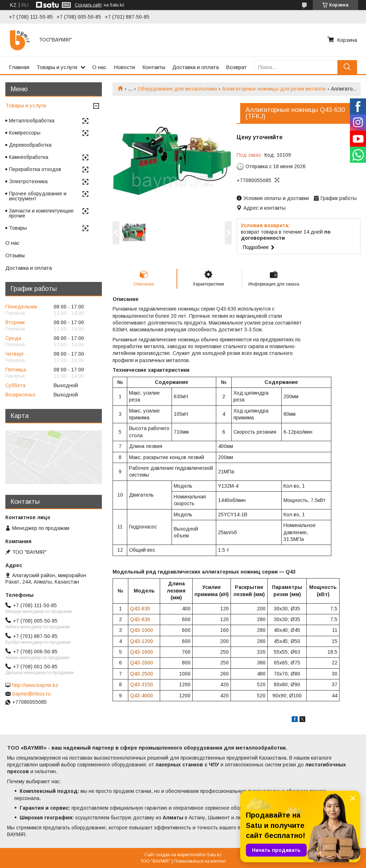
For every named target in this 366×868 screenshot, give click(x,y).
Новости (124, 67)
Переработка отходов (35, 169)
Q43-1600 (142, 652)
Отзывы (15, 255)
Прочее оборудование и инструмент (38, 196)
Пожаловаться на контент (200, 861)
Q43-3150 (142, 684)
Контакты (154, 67)
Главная (19, 67)
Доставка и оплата (196, 67)
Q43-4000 (142, 696)
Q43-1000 (142, 630)
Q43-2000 (142, 663)
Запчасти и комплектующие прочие (41, 213)
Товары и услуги (57, 67)
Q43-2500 (142, 674)
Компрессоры (25, 133)
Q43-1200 (142, 641)
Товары (18, 228)
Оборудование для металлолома (177, 89)
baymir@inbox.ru (32, 694)
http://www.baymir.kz (35, 685)
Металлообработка (32, 121)
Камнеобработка (29, 157)
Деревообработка (30, 145)
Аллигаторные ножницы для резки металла (274, 89)
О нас (99, 67)
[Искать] (347, 67)
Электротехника (28, 181)
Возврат (236, 67)
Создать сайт (88, 5)
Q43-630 (140, 609)
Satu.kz (214, 855)
